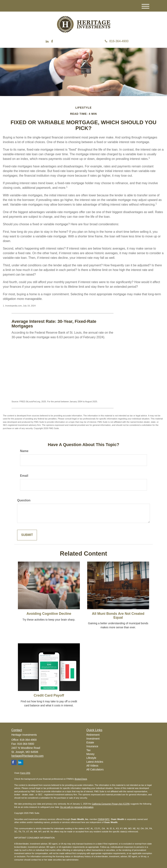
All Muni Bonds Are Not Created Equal (118, 616)
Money (90, 754)
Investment (93, 739)
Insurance (92, 746)
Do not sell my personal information (77, 807)
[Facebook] (52, 42)
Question (24, 500)
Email (24, 476)
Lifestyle (91, 758)
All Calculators (95, 769)
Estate (90, 742)
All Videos (92, 766)
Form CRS (25, 773)
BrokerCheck (81, 779)
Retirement (93, 735)
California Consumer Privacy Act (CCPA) (111, 804)
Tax (89, 750)
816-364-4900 (117, 41)
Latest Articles (95, 762)
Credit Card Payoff (49, 695)
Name (24, 451)
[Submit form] (27, 535)
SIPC (107, 819)
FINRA (101, 819)
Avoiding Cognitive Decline (49, 614)
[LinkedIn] (47, 42)
